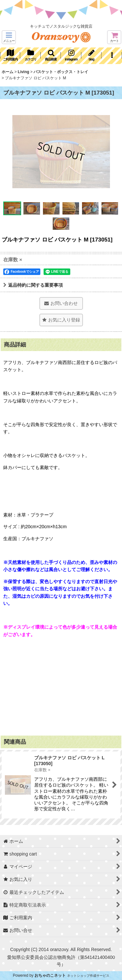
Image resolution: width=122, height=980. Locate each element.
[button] (9, 37)
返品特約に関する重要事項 (33, 285)
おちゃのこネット (50, 975)
